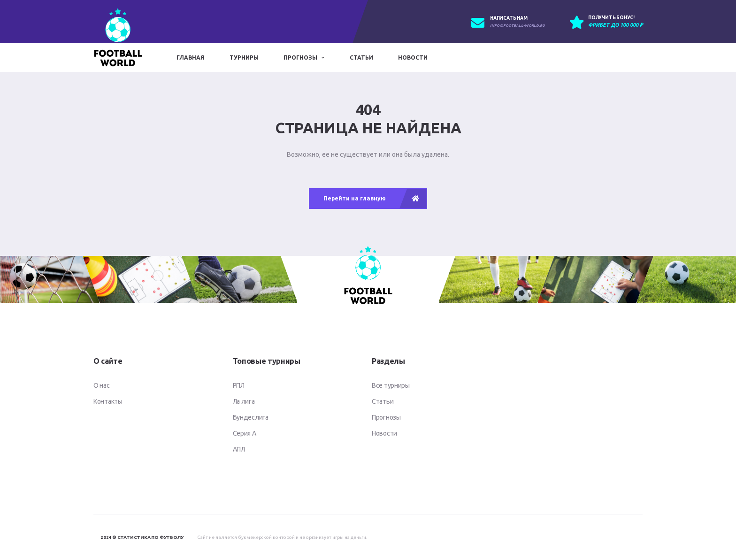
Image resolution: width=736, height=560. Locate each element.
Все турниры (391, 385)
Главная (190, 58)
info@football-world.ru (517, 26)
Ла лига (244, 401)
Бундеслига (251, 417)
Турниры (244, 58)
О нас (102, 385)
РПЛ (239, 385)
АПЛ (239, 449)
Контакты (108, 401)
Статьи (361, 58)
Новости (413, 58)
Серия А (245, 433)
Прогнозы (300, 58)
